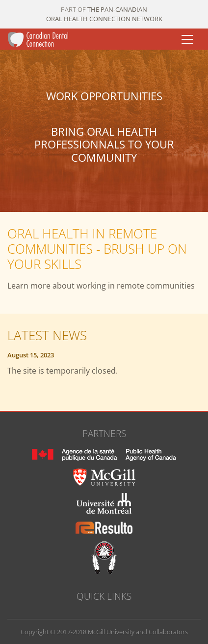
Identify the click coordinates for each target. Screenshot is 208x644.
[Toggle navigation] (187, 39)
